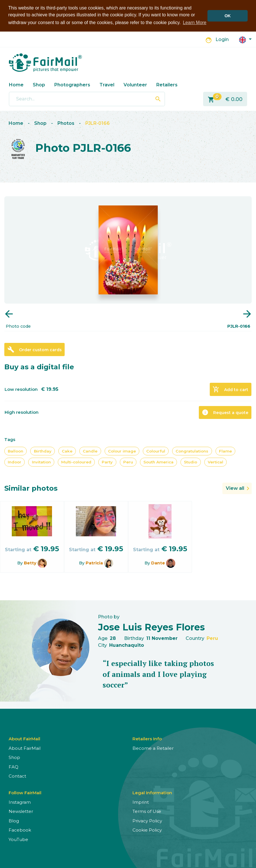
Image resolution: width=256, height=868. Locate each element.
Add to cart (230, 389)
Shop (39, 85)
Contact (17, 776)
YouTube (18, 839)
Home (16, 85)
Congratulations (192, 451)
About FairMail (25, 748)
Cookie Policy (147, 830)
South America (158, 462)
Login (222, 39)
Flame (225, 451)
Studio (190, 462)
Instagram (20, 802)
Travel (107, 85)
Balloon (16, 451)
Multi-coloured (76, 462)
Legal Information (152, 793)
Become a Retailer (153, 748)
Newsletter (21, 811)
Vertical (215, 462)
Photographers (72, 85)
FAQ (14, 767)
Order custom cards (35, 349)
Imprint (141, 802)
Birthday (43, 451)
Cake (67, 451)
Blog (14, 821)
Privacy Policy (147, 821)
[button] (245, 39)
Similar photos (31, 488)
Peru (128, 462)
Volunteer (135, 85)
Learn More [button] (195, 23)
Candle (90, 451)
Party (107, 462)
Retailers (167, 85)
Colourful (156, 451)
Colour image (122, 451)
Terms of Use (147, 811)
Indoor (15, 462)
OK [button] (228, 16)
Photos (66, 123)
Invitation (41, 462)
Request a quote (225, 412)
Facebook (20, 830)
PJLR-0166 (98, 123)
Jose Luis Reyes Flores (151, 627)
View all (235, 488)
